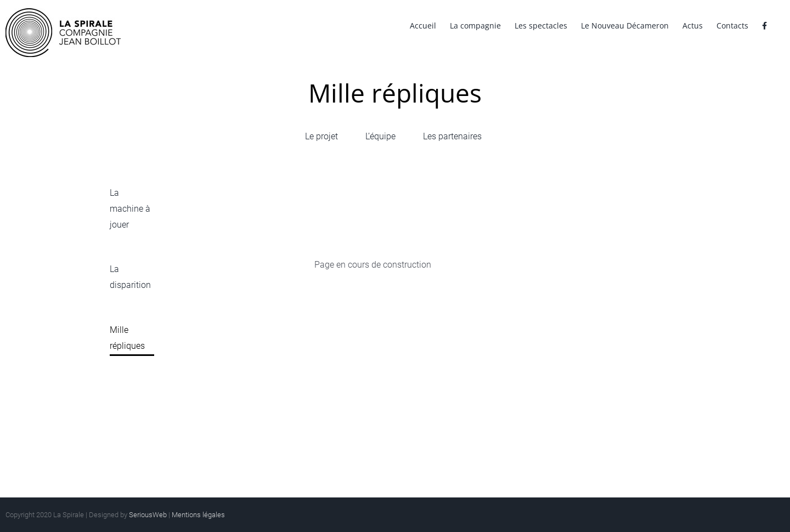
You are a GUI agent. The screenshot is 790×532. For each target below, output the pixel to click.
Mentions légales (198, 515)
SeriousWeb (148, 515)
